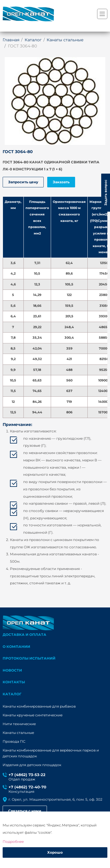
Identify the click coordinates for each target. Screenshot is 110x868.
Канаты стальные (18, 733)
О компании (16, 647)
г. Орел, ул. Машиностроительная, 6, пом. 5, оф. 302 (55, 799)
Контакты (14, 682)
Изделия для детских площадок (32, 765)
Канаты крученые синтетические (33, 715)
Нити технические (19, 724)
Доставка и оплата (24, 635)
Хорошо (55, 852)
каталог (12, 694)
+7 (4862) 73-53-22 (27, 775)
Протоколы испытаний (29, 658)
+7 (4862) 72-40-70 (27, 787)
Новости (12, 670)
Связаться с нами (25, 811)
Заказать (61, 182)
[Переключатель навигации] (102, 14)
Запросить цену (23, 182)
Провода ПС (14, 742)
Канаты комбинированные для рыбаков (39, 706)
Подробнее (13, 842)
